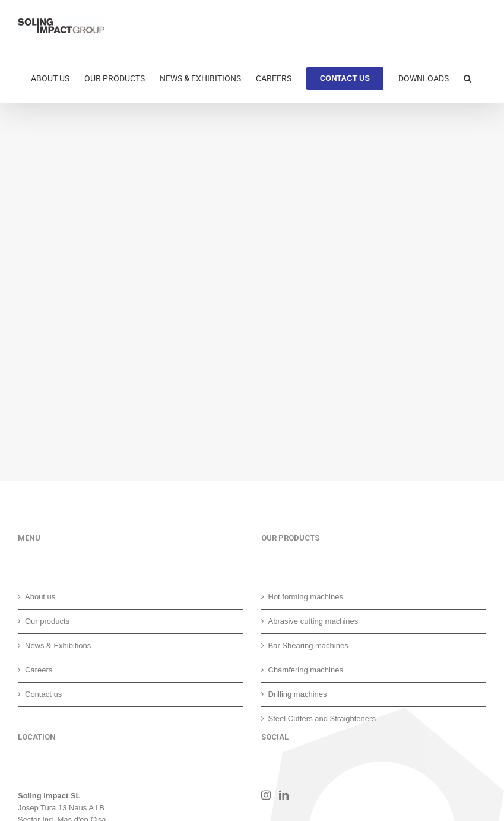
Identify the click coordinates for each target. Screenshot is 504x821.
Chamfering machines (306, 670)
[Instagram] (266, 795)
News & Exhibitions (58, 645)
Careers (39, 670)
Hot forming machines (306, 597)
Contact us (43, 694)
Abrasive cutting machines (313, 621)
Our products (47, 621)
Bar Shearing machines (308, 645)
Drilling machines (298, 694)
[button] (467, 77)
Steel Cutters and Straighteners (322, 719)
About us (40, 597)
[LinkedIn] (284, 795)
